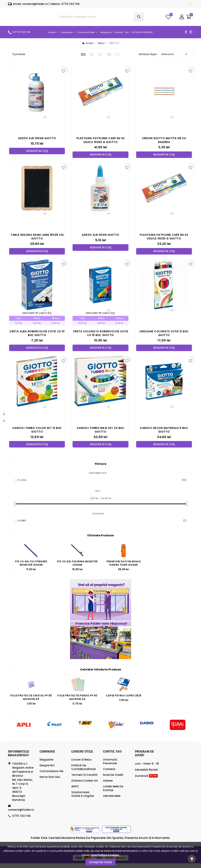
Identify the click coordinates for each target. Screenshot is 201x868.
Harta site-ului (50, 782)
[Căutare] (95, 19)
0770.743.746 (21, 821)
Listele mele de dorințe (113, 793)
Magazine (46, 764)
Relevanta (175, 58)
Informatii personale (110, 766)
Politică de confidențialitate (84, 772)
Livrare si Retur (81, 764)
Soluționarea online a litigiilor (83, 799)
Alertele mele (112, 801)
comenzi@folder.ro (21, 814)
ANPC (75, 791)
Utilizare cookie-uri (85, 785)
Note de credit (113, 780)
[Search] (139, 19)
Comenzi (109, 774)
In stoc (102, 485)
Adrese (108, 785)
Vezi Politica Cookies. (105, 855)
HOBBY (102, 525)
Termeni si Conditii (84, 780)
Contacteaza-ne (51, 776)
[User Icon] (182, 19)
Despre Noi (47, 770)
